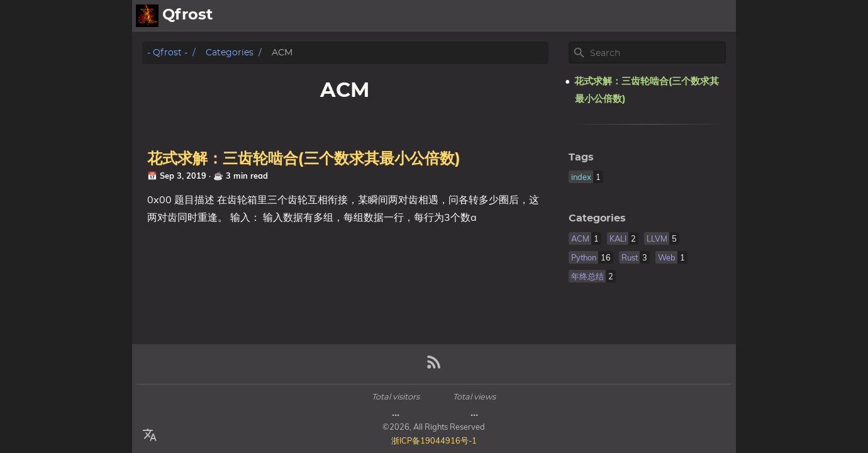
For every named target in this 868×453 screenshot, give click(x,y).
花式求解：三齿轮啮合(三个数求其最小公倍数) (304, 159)
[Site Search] (657, 53)
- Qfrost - (167, 53)
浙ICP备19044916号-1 (434, 440)
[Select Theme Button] (638, 16)
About (675, 16)
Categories (230, 53)
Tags (581, 157)
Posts (716, 16)
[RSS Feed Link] (434, 367)
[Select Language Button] (150, 435)
